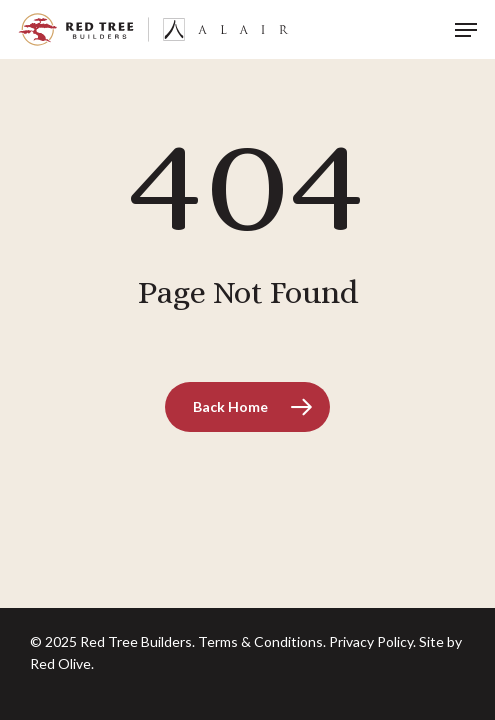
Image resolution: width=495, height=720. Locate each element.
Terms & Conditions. (262, 641)
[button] (466, 30)
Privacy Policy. (372, 641)
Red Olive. (62, 663)
